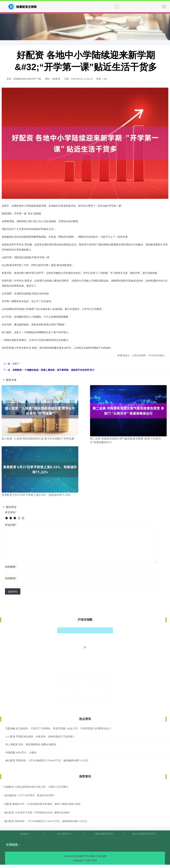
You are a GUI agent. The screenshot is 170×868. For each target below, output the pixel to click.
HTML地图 (101, 856)
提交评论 (13, 592)
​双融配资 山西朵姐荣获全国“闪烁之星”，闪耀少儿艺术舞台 (36, 787)
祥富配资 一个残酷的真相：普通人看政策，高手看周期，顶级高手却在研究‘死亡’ (54, 370)
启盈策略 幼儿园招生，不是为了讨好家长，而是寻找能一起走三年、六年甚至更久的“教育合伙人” (58, 728)
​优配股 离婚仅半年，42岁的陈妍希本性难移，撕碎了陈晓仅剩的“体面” (43, 804)
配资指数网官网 (104, 834)
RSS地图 (90, 856)
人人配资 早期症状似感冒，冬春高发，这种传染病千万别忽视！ (40, 736)
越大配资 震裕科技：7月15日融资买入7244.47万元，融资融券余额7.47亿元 (47, 760)
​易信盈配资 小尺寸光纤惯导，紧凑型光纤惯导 (29, 795)
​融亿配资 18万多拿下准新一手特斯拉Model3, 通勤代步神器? (37, 813)
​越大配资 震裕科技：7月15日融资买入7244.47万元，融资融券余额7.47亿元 (46, 821)
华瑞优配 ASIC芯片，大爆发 (21, 752)
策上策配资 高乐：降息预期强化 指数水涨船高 (31, 744)
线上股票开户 (64, 834)
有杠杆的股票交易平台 (144, 834)
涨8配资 (24, 834)
